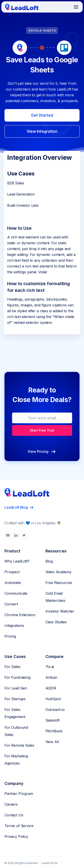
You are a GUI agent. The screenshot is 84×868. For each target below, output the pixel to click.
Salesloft (53, 720)
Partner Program (19, 794)
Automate (13, 583)
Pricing (10, 636)
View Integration (42, 131)
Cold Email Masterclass (55, 597)
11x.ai (50, 667)
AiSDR (51, 688)
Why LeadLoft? (17, 561)
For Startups (15, 699)
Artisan (51, 677)
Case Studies (56, 622)
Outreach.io (55, 710)
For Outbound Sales (16, 731)
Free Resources (59, 583)
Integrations (14, 626)
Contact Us (14, 815)
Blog (49, 561)
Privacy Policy (16, 836)
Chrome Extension (20, 615)
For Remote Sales (19, 745)
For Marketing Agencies (16, 760)
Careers (11, 804)
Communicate (16, 593)
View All (52, 742)
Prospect (12, 572)
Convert (11, 604)
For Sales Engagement (15, 713)
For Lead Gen (16, 688)
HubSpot (53, 699)
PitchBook (54, 731)
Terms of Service (19, 826)
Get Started (42, 115)
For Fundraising (17, 677)
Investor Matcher (60, 611)
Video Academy (58, 572)
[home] (22, 7)
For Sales (12, 667)
